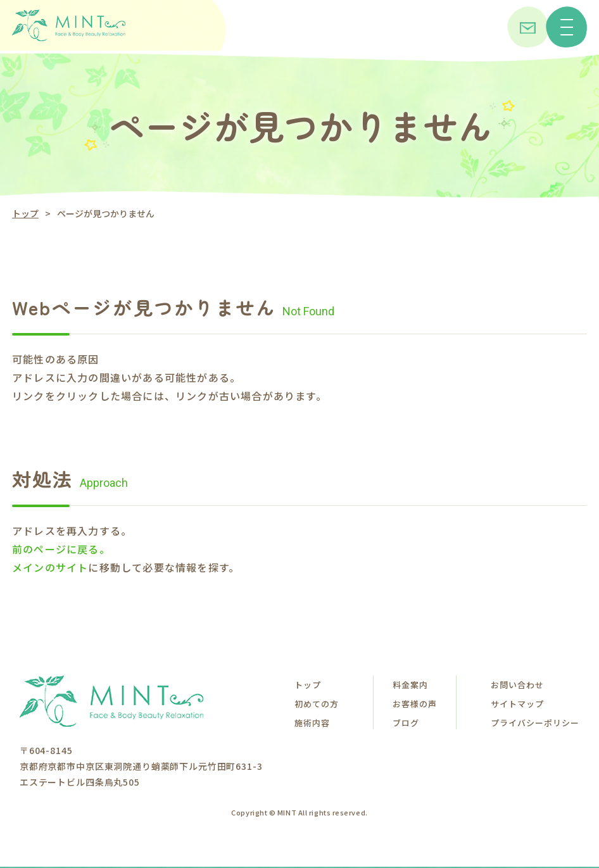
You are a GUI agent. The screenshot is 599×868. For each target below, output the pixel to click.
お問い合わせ (517, 685)
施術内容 (312, 723)
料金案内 (410, 685)
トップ (25, 213)
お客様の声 (415, 704)
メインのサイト (50, 567)
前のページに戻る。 (61, 549)
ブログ (406, 723)
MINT (287, 812)
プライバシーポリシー (535, 723)
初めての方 (317, 704)
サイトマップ (517, 704)
